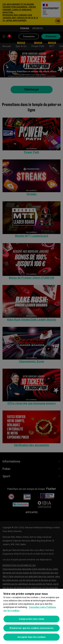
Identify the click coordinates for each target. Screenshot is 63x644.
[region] (32, 616)
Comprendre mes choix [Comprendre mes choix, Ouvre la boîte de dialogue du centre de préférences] (32, 619)
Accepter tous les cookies (32, 637)
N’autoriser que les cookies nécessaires (32, 628)
